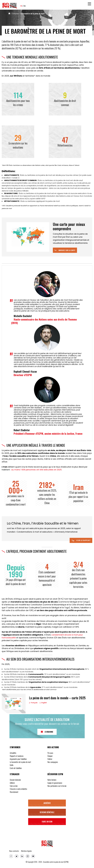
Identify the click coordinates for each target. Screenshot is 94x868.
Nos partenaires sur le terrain (57, 786)
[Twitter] (17, 856)
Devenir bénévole (15, 780)
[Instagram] (28, 856)
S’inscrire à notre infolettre (18, 789)
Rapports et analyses (17, 756)
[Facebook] (11, 856)
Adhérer (12, 783)
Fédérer (50, 759)
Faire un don (14, 786)
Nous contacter (14, 851)
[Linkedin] (22, 856)
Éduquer (50, 756)
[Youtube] (33, 856)
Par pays (50, 753)
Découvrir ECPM (55, 774)
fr (21, 6)
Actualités (13, 753)
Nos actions (53, 747)
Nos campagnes (53, 762)
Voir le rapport (81, 541)
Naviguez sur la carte (67, 250)
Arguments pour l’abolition (18, 759)
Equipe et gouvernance (55, 783)
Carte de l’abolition (16, 768)
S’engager (15, 774)
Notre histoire (52, 780)
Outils (12, 765)
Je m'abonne (49, 732)
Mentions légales (27, 851)
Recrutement (14, 792)
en (25, 6)
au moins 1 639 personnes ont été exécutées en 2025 (36, 470)
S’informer (15, 14)
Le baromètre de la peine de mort (32, 14)
